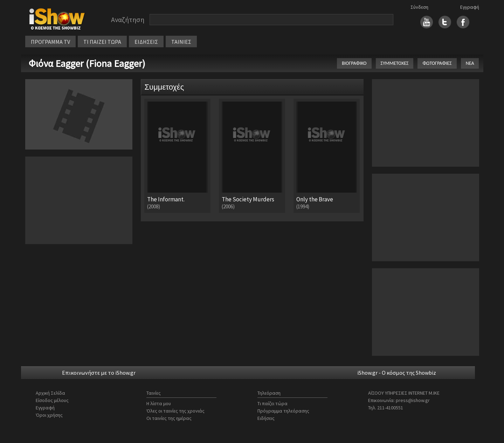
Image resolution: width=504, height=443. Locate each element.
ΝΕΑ (470, 63)
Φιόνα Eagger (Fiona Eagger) (87, 63)
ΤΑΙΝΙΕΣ (181, 42)
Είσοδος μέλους (52, 400)
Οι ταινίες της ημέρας (169, 418)
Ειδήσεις (266, 418)
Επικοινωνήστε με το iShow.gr (99, 373)
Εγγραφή (470, 7)
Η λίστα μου (159, 403)
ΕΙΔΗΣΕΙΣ (146, 42)
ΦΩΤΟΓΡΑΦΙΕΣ (437, 63)
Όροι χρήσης (49, 415)
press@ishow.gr (413, 400)
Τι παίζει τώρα (272, 403)
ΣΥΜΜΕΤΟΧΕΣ (395, 63)
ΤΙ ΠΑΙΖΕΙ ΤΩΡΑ (102, 42)
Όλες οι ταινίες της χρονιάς (175, 411)
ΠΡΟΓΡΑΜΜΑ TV (50, 42)
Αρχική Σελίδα (50, 393)
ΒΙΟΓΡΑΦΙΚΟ (354, 63)
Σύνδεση (419, 7)
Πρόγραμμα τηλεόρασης (283, 411)
